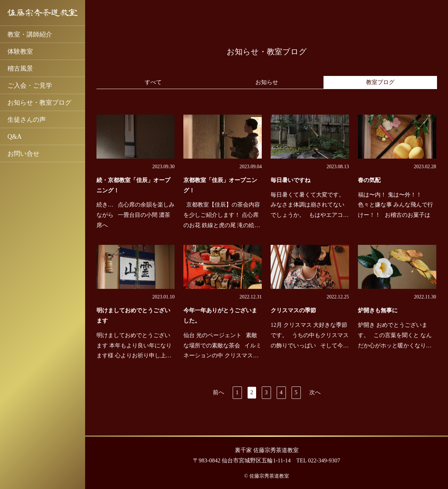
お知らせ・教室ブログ (39, 103)
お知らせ (267, 82)
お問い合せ (23, 154)
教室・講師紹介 (30, 34)
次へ (315, 392)
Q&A (15, 137)
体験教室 (20, 51)
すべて (153, 82)
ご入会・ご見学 (30, 86)
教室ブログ (380, 82)
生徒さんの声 (27, 120)
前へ (219, 392)
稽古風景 (20, 68)
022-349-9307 (324, 460)
